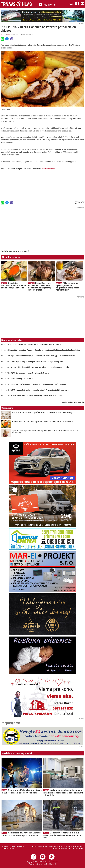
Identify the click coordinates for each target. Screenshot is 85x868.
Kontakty (54, 848)
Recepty (10, 34)
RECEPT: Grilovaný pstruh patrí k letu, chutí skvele (29, 373)
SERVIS (3, 34)
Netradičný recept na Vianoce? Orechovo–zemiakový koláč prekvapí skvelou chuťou (40, 287)
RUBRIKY (47, 5)
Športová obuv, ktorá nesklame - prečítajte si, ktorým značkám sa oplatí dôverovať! (45, 432)
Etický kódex (68, 846)
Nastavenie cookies (65, 848)
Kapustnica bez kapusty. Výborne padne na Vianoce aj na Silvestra (13, 285)
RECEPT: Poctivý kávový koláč (21, 379)
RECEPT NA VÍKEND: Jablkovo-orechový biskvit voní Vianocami (35, 396)
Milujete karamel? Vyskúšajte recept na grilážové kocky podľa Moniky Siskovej (68, 286)
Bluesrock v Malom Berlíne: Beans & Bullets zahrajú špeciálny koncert (22, 792)
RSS (81, 846)
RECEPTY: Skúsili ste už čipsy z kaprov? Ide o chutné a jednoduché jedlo (39, 367)
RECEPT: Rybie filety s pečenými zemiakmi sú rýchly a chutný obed (36, 362)
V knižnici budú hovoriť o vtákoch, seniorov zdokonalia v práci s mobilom (21, 834)
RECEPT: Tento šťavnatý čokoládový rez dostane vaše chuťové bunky (37, 384)
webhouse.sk (52, 864)
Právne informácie (38, 846)
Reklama (76, 846)
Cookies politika (78, 848)
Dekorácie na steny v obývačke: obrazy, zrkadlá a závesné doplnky (42, 412)
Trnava (4, 790)
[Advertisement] (24, 229)
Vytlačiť (79, 202)
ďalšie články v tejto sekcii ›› (73, 402)
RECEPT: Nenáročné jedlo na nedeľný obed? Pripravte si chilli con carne (39, 390)
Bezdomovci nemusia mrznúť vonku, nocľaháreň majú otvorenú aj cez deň (63, 835)
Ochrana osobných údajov (54, 846)
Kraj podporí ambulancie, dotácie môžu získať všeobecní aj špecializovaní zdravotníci (63, 793)
